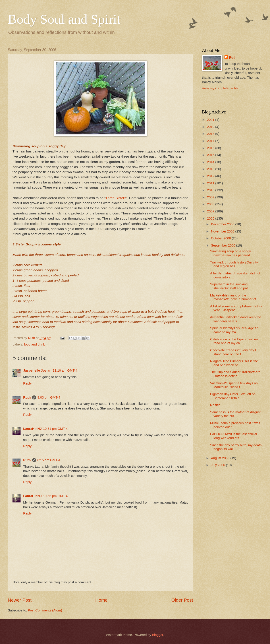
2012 (211, 176)
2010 (211, 190)
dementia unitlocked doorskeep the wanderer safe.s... (236, 319)
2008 (211, 204)
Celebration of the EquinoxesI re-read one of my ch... (234, 341)
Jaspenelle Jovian (37, 370)
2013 (211, 169)
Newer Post (20, 600)
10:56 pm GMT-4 (55, 496)
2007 (211, 211)
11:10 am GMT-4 (65, 370)
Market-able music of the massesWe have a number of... (235, 297)
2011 (211, 183)
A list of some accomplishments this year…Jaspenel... (236, 308)
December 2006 (223, 224)
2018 (211, 134)
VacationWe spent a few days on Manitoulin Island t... (234, 385)
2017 (211, 141)
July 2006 (218, 465)
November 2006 (223, 231)
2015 (211, 155)
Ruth (27, 397)
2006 (211, 218)
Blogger (158, 635)
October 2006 (221, 238)
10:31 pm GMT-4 (55, 429)
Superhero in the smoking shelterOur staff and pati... (231, 286)
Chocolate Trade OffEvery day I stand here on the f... (233, 352)
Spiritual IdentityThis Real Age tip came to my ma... (234, 330)
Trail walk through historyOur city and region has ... (234, 264)
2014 (211, 162)
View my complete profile (220, 88)
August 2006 (221, 458)
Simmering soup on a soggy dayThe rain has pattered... (232, 253)
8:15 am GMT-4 (49, 460)
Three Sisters (116, 198)
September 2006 (223, 245)
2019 (211, 127)
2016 (211, 148)
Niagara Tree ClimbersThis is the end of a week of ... (234, 363)
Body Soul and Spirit (64, 19)
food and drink (34, 344)
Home (101, 600)
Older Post (182, 600)
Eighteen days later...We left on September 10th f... (233, 396)
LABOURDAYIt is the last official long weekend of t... (234, 436)
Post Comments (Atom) (45, 610)
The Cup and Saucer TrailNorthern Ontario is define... (235, 374)
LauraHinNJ (32, 429)
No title (215, 405)
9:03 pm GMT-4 (49, 397)
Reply (27, 383)
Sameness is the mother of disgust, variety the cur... (236, 414)
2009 (211, 197)
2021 (211, 120)
